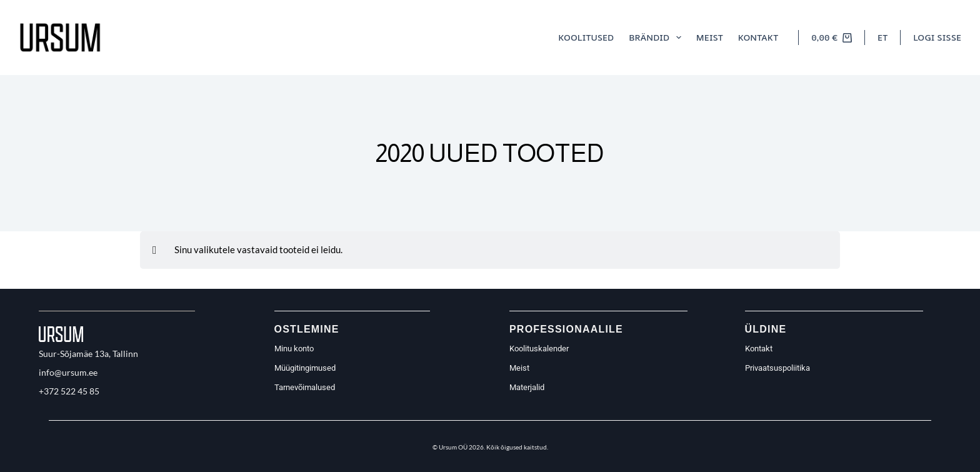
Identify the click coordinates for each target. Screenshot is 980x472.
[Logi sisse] (937, 38)
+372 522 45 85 (69, 391)
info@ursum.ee (68, 372)
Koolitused (586, 37)
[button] (882, 38)
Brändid (657, 38)
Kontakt (758, 37)
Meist (710, 37)
